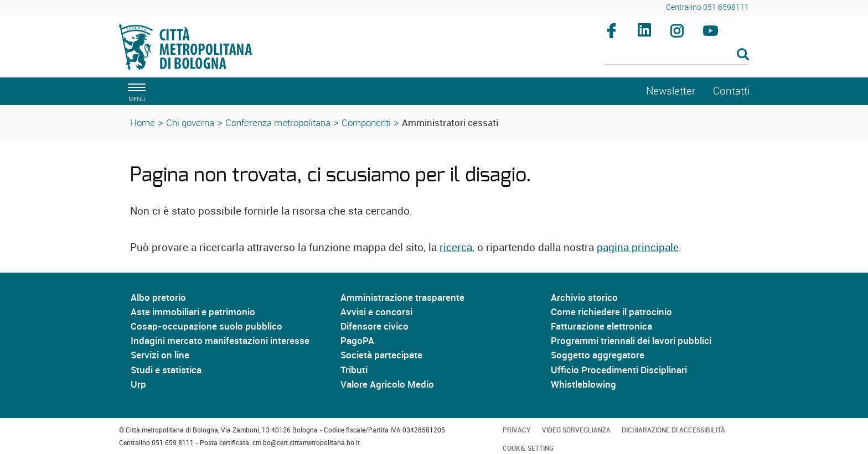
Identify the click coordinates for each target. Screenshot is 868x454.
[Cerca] (677, 55)
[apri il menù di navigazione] (135, 91)
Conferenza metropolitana (278, 122)
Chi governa (190, 122)
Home (143, 122)
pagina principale (638, 247)
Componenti (366, 122)
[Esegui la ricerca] (743, 55)
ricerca (456, 247)
